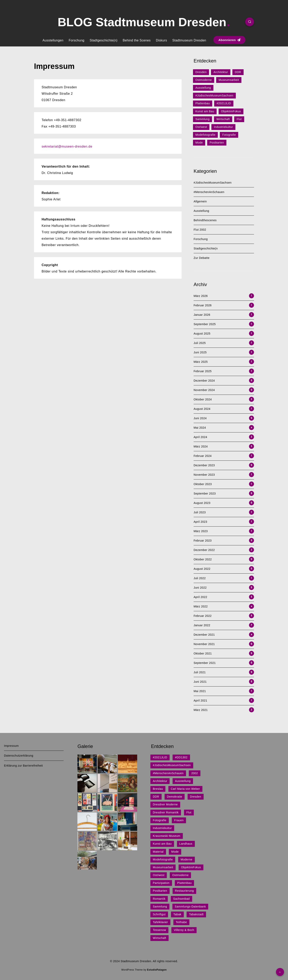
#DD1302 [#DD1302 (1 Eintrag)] (181, 757)
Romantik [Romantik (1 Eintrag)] (159, 899)
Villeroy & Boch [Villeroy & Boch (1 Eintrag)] (184, 930)
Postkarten (217, 143)
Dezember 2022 (204, 550)
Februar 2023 (203, 541)
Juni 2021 (200, 682)
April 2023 (200, 522)
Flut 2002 (200, 230)
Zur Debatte (201, 258)
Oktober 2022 (203, 559)
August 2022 (202, 569)
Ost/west (201, 127)
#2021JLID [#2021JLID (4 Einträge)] (160, 757)
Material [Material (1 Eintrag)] (158, 852)
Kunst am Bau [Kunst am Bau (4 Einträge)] (162, 844)
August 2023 (202, 503)
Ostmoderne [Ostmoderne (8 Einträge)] (180, 875)
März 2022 (201, 606)
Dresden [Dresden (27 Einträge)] (196, 797)
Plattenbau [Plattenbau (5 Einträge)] (184, 883)
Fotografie (229, 135)
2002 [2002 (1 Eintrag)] (194, 773)
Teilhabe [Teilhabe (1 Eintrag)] (181, 922)
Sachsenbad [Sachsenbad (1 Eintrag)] (181, 899)
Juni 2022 (200, 588)
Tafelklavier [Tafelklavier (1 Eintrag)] (160, 922)
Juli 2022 (200, 578)
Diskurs (161, 40)
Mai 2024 (200, 428)
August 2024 (202, 409)
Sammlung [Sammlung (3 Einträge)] (160, 907)
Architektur (221, 72)
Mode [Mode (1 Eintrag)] (175, 852)
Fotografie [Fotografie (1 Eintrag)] (160, 820)
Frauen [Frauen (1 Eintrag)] (179, 820)
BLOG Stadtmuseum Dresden (143, 22)
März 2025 (201, 362)
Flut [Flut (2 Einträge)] (189, 812)
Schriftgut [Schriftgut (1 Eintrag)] (159, 914)
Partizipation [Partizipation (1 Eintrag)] (161, 883)
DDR (238, 72)
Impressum (11, 746)
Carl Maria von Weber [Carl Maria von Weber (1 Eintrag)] (185, 789)
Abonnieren (229, 40)
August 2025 (202, 334)
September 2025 (205, 324)
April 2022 (200, 597)
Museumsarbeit (229, 80)
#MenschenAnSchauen (209, 192)
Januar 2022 (202, 625)
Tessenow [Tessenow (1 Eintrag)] (159, 930)
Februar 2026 (203, 305)
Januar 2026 (202, 315)
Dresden (201, 72)
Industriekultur (223, 127)
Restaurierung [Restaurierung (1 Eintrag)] (184, 891)
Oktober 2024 (203, 399)
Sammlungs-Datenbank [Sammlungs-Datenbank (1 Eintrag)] (190, 907)
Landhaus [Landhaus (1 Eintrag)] (186, 844)
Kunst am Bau (205, 111)
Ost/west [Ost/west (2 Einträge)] (159, 875)
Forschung (76, 40)
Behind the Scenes (137, 40)
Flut (239, 119)
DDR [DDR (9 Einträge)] (156, 797)
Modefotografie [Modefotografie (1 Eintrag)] (163, 859)
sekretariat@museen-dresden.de (67, 146)
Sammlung (202, 119)
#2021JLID (224, 103)
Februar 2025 (203, 371)
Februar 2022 (203, 616)
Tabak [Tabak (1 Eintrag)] (177, 914)
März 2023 (201, 531)
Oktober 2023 (203, 484)
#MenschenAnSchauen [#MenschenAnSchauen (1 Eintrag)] (168, 773)
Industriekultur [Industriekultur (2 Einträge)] (162, 828)
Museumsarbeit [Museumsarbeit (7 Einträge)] (163, 867)
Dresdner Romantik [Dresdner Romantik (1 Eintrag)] (166, 812)
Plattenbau (203, 103)
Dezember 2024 (204, 381)
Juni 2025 (200, 352)
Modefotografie (205, 135)
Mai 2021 (200, 691)
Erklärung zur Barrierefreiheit (23, 766)
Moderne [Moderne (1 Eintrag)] (186, 859)
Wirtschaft (223, 119)
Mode (199, 143)
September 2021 (205, 663)
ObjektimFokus (231, 111)
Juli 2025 (200, 343)
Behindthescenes (205, 220)
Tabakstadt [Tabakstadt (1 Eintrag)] (196, 914)
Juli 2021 (200, 672)
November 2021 (204, 644)
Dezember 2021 (204, 635)
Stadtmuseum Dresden (189, 40)
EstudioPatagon (157, 970)
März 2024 (201, 446)
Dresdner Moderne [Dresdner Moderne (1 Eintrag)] (165, 804)
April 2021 (200, 701)
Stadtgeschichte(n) (103, 40)
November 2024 (204, 390)
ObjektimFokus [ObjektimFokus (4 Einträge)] (191, 867)
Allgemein (200, 201)
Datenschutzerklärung (19, 756)
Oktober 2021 (203, 653)
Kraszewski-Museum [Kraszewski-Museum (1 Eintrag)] (167, 836)
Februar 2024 (203, 456)
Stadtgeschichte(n (206, 248)
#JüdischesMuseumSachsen (214, 95)
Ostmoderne (204, 80)
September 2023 (205, 494)
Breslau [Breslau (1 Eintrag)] (158, 789)
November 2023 (204, 475)
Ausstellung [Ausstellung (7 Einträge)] (183, 781)
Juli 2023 (200, 512)
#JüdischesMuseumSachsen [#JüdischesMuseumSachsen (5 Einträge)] (172, 765)
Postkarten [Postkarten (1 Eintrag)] (160, 891)
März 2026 (201, 296)
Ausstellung (203, 88)
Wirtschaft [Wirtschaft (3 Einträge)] (159, 938)
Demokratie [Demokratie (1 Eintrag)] (175, 797)
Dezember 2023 (204, 465)
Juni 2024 (200, 418)
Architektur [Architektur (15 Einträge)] (160, 781)
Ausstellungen (53, 40)
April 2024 (200, 437)
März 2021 (201, 710)
